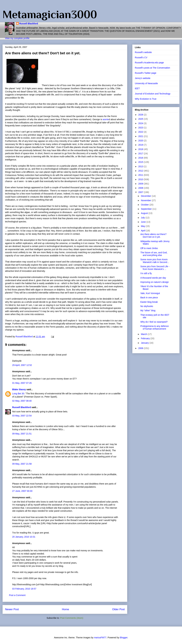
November (146, 200)
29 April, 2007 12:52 (22, 365)
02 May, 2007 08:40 (22, 401)
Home (65, 609)
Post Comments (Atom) (72, 618)
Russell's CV (141, 57)
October (145, 205)
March (144, 334)
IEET (137, 88)
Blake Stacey (19, 389)
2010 (141, 179)
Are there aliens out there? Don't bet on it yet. (153, 236)
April (143, 231)
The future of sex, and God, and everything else (154, 254)
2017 (141, 153)
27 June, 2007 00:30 (22, 491)
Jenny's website (143, 78)
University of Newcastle (146, 83)
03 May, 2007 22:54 (22, 416)
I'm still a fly (146, 273)
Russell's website (143, 52)
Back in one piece (149, 298)
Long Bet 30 (18, 394)
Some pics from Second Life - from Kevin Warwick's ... (155, 268)
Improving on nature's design (155, 282)
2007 (141, 192)
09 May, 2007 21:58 (22, 464)
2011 (141, 175)
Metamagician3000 (50, 14)
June (144, 222)
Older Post (118, 609)
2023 (141, 128)
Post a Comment (17, 595)
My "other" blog (148, 310)
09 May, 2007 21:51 (22, 434)
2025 (141, 119)
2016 (141, 158)
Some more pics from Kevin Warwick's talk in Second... (155, 261)
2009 (141, 184)
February (146, 338)
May (143, 226)
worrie (106, 119)
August (145, 213)
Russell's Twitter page (146, 73)
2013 (141, 166)
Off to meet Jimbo (149, 248)
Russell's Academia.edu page (149, 63)
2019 (141, 145)
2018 (141, 149)
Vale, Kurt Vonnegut (150, 293)
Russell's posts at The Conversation (152, 68)
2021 (141, 136)
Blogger (124, 638)
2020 (141, 141)
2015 (141, 162)
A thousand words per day (153, 278)
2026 (141, 115)
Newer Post (12, 609)
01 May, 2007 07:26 (22, 383)
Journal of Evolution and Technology (153, 94)
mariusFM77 (100, 638)
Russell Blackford (29, 24)
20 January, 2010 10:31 (24, 537)
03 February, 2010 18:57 (24, 589)
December (146, 196)
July (143, 218)
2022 (141, 132)
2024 (141, 123)
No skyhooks (147, 306)
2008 (141, 188)
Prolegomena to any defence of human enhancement (155, 327)
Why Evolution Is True (146, 99)
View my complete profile (17, 38)
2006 (141, 348)
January (145, 343)
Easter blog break (149, 302)
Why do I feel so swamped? (154, 322)
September (147, 209)
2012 (141, 171)
